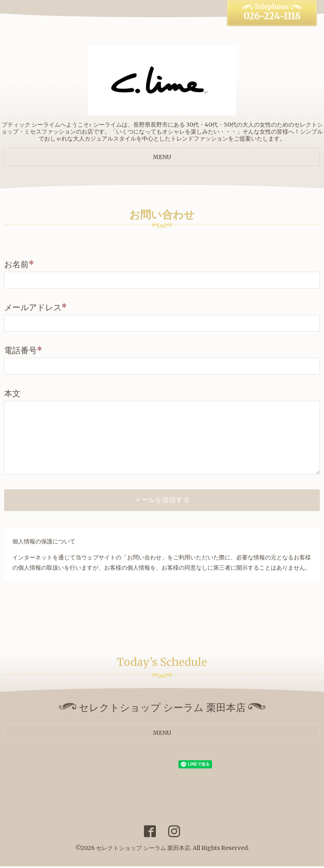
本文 (12, 393)
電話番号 (23, 350)
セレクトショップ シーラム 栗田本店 (143, 849)
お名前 (19, 264)
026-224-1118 (272, 16)
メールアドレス (35, 307)
